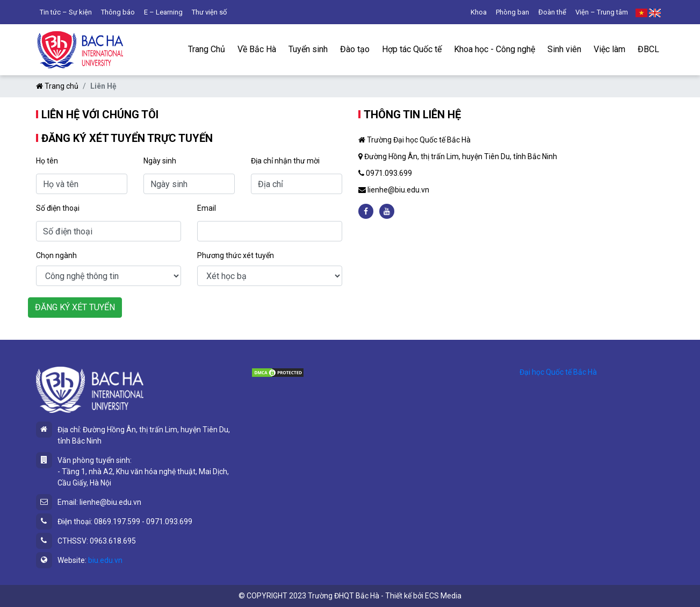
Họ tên (47, 161)
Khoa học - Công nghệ (495, 49)
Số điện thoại (58, 208)
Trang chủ (57, 86)
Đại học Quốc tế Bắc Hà (558, 372)
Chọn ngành (56, 255)
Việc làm (609, 49)
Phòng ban (513, 12)
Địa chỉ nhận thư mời (285, 161)
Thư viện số (209, 12)
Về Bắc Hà (257, 49)
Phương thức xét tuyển (236, 255)
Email (207, 208)
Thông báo (118, 12)
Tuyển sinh (308, 49)
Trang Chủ (207, 49)
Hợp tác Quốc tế (412, 49)
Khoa (479, 12)
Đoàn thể (552, 12)
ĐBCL (648, 49)
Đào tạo (355, 49)
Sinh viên (564, 49)
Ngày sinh (160, 161)
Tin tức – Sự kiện (66, 12)
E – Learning (163, 12)
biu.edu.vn (105, 560)
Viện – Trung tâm (602, 12)
